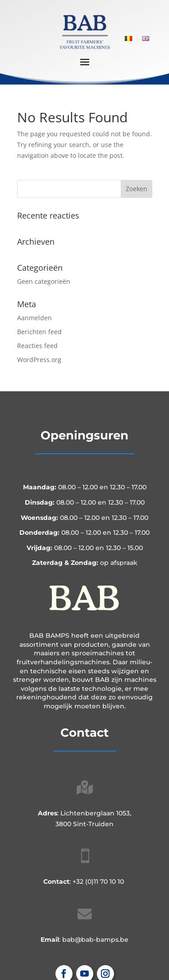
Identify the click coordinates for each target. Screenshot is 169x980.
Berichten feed (39, 332)
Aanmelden (34, 318)
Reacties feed (37, 346)
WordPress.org (39, 360)
